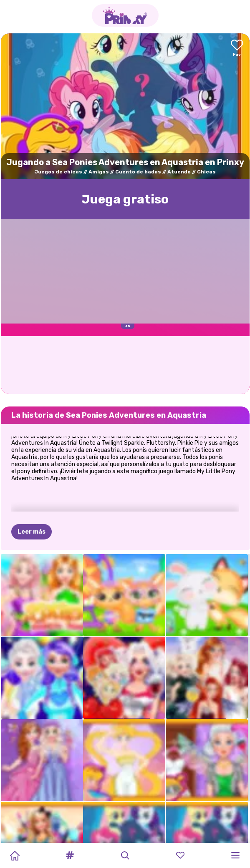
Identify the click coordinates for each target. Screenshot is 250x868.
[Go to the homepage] (125, 15)
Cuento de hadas (138, 172)
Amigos (99, 172)
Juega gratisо (125, 199)
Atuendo (179, 172)
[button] (70, 855)
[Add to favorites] (237, 49)
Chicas (206, 172)
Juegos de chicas (58, 172)
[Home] (15, 855)
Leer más (32, 498)
